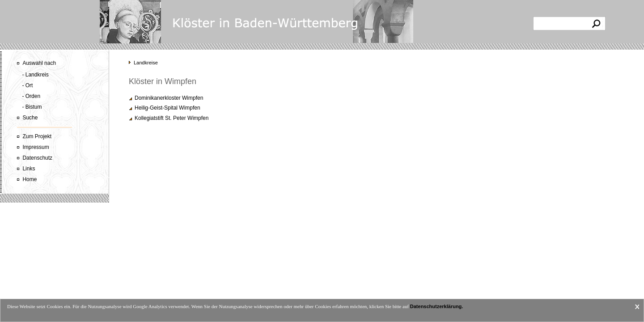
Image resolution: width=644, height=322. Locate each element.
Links (29, 169)
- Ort (27, 85)
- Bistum (32, 107)
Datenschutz (37, 158)
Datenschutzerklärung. (437, 306)
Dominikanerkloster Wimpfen (169, 98)
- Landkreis (35, 75)
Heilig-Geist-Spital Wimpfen (167, 108)
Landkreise (146, 63)
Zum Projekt (37, 136)
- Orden (31, 96)
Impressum (36, 147)
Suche (30, 118)
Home (30, 179)
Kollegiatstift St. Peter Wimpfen (172, 118)
